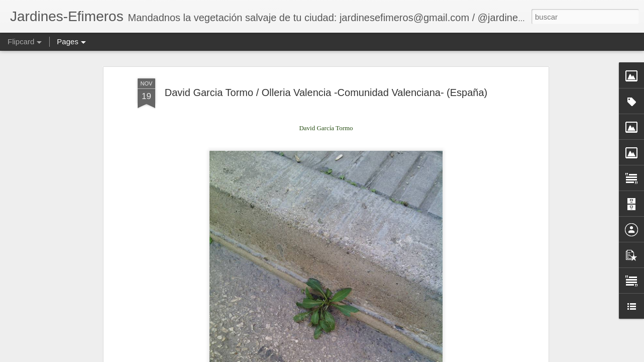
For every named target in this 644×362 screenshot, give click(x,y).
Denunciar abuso (472, 356)
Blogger (438, 356)
